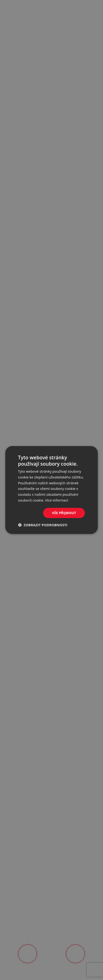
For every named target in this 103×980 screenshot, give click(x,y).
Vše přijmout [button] (64, 513)
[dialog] (51, 490)
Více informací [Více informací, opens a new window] (57, 500)
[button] (43, 525)
